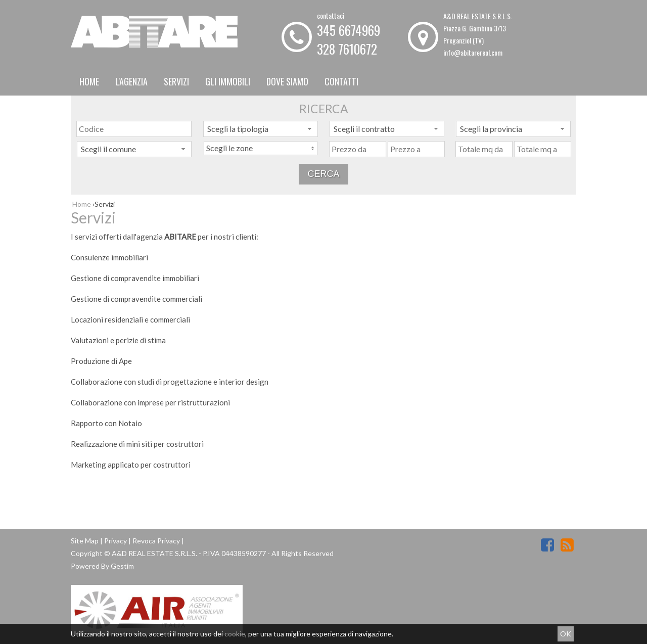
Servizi (176, 81)
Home (89, 81)
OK (566, 634)
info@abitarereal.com (473, 52)
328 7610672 (347, 49)
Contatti (341, 81)
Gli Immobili (228, 81)
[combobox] (261, 129)
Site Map (85, 541)
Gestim (122, 566)
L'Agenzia (131, 81)
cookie (235, 634)
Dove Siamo (287, 81)
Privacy (115, 541)
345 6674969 (349, 30)
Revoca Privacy (156, 541)
